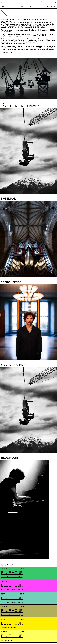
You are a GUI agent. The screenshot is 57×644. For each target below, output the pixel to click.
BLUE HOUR (12, 573)
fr (48, 6)
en (55, 6)
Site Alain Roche (7, 52)
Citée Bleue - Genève (9, 628)
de (51, 6)
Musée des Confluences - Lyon (12, 615)
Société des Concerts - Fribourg (12, 577)
